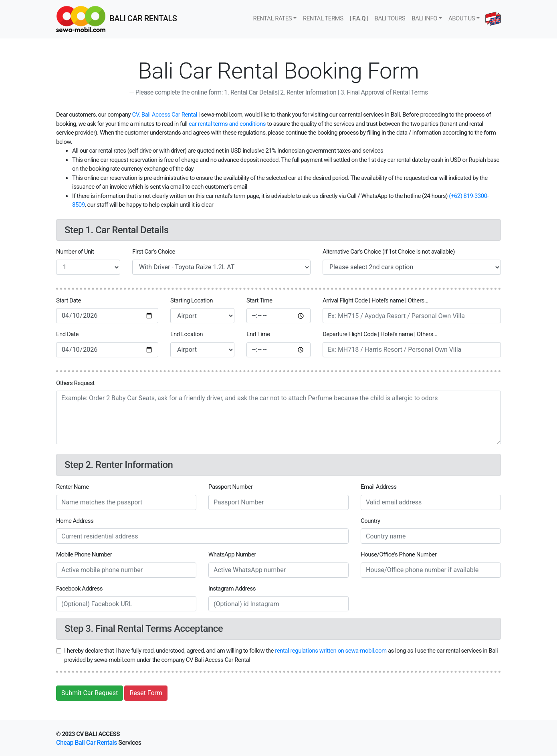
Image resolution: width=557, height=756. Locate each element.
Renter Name (73, 487)
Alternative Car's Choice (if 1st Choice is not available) (389, 252)
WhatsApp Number (232, 554)
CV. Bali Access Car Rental (164, 115)
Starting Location (192, 300)
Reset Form (146, 693)
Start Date (69, 300)
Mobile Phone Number (84, 554)
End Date (67, 334)
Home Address (75, 521)
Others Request (75, 383)
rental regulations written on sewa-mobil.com (331, 651)
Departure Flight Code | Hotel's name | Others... (380, 334)
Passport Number (230, 487)
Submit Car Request (90, 693)
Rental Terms (323, 18)
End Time (258, 334)
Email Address (378, 487)
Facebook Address (79, 589)
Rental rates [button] (272, 18)
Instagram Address (232, 589)
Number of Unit (75, 252)
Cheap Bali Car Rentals (87, 743)
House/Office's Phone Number (399, 554)
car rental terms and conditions (227, 124)
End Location (187, 334)
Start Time (259, 300)
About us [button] (462, 18)
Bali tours (390, 18)
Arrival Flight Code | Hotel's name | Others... (375, 300)
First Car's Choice (154, 252)
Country (370, 521)
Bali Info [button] (424, 18)
